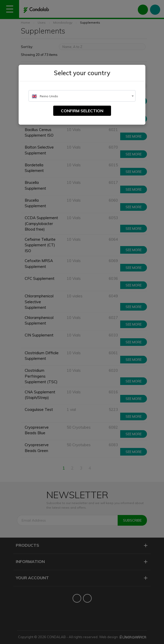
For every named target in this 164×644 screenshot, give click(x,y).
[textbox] (82, 96)
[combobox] (82, 96)
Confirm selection (82, 111)
